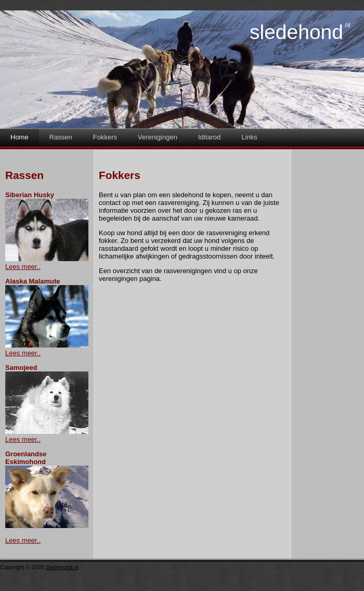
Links (249, 137)
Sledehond (296, 32)
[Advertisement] (328, 311)
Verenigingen (158, 137)
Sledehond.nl (62, 567)
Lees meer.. (23, 267)
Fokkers (105, 137)
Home (19, 137)
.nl (347, 25)
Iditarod (209, 137)
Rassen (61, 137)
